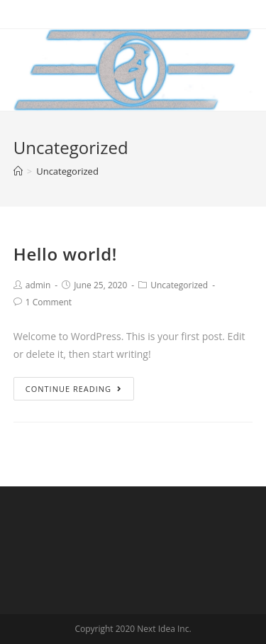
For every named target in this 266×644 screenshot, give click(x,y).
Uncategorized (179, 285)
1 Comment (49, 302)
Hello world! (65, 254)
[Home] (18, 171)
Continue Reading (74, 389)
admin (38, 285)
